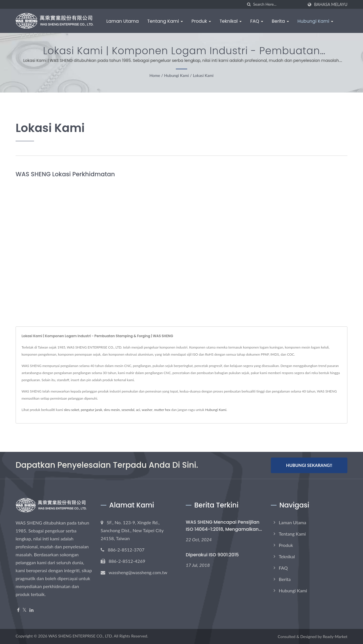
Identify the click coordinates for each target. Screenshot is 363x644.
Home (155, 75)
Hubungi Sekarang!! (309, 465)
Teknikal (231, 21)
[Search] (278, 4)
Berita (280, 21)
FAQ (257, 21)
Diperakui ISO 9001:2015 (212, 555)
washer (147, 410)
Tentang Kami (165, 21)
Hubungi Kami (315, 21)
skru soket (71, 410)
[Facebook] (18, 610)
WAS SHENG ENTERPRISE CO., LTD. (81, 636)
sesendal (128, 410)
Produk (201, 21)
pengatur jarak (91, 410)
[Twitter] (25, 610)
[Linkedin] (31, 610)
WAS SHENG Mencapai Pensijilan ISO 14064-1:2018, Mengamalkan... (224, 526)
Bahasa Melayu (331, 5)
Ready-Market (335, 636)
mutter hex (162, 410)
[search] (249, 4)
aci (138, 410)
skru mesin (112, 410)
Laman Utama (123, 21)
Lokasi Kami (203, 75)
